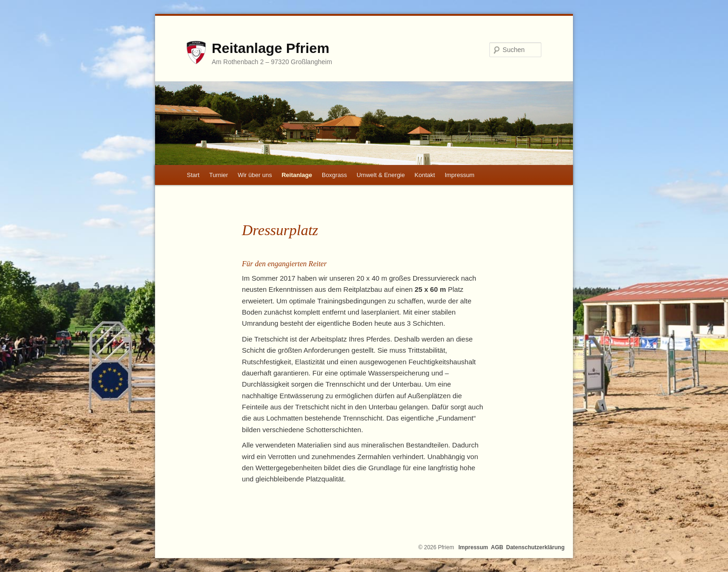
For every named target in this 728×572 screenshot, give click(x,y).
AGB (497, 547)
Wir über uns (255, 175)
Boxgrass (334, 175)
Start (193, 175)
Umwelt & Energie (381, 175)
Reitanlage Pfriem (270, 48)
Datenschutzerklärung (535, 547)
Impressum (460, 175)
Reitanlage (297, 175)
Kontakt (425, 175)
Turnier (218, 175)
